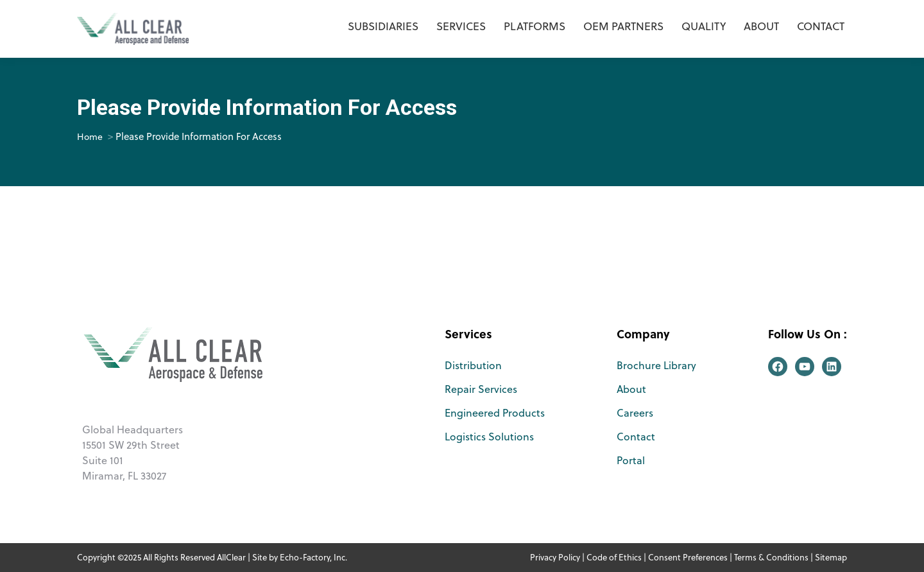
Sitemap (831, 557)
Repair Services (481, 389)
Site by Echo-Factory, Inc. (300, 557)
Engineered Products (495, 413)
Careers (635, 413)
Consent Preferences (688, 557)
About (631, 389)
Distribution (473, 365)
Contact (636, 437)
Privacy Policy (555, 557)
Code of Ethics (614, 557)
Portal (631, 460)
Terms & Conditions (771, 557)
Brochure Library (656, 365)
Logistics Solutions (489, 437)
